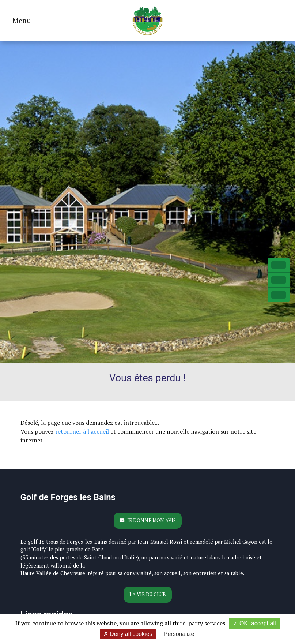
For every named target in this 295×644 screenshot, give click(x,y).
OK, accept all (254, 623)
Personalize (179, 634)
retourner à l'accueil (82, 431)
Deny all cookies (128, 634)
